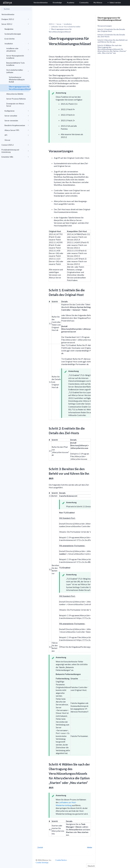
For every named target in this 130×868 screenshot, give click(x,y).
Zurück (40, 847)
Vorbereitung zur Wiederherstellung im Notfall (17, 80)
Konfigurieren (17, 111)
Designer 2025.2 (15, 19)
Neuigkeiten (9, 29)
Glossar (7, 140)
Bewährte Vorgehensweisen (17, 125)
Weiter (90, 847)
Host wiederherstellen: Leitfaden (17, 71)
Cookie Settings (42, 862)
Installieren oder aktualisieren (17, 50)
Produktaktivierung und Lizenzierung (15, 151)
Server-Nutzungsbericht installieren (15, 57)
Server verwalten (17, 116)
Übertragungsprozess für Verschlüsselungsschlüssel (20, 88)
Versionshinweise (8, 14)
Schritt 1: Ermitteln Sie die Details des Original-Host (111, 30)
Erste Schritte (10, 39)
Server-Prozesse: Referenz (16, 99)
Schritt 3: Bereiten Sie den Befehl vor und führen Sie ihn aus (113, 41)
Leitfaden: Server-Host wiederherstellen (66, 27)
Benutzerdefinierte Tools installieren (15, 64)
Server (59, 24)
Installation (17, 44)
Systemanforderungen (13, 34)
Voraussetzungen (105, 26)
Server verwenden (17, 121)
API (17, 135)
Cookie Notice (61, 860)
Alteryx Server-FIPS (17, 130)
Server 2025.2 (15, 24)
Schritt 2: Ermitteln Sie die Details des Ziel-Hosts (111, 36)
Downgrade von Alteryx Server (15, 105)
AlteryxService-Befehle (15, 94)
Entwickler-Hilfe (15, 157)
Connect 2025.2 (15, 145)
